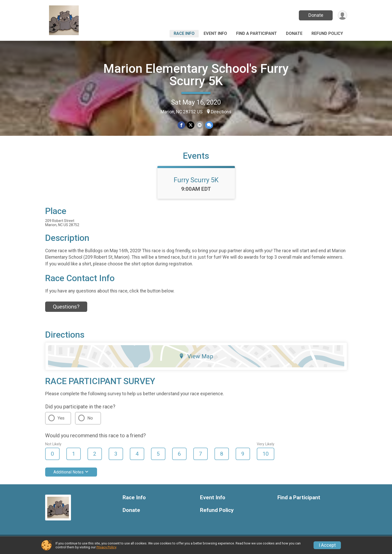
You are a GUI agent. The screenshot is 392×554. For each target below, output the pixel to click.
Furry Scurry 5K (196, 183)
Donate (315, 15)
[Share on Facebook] (182, 125)
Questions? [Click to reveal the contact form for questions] (66, 310)
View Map (196, 359)
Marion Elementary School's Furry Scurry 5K (196, 75)
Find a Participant (257, 33)
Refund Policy (327, 33)
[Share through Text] (209, 125)
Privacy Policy (106, 547)
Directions (221, 112)
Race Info (184, 33)
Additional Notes (71, 475)
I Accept (327, 545)
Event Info (215, 33)
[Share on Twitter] (191, 125)
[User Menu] (342, 15)
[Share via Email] (200, 125)
